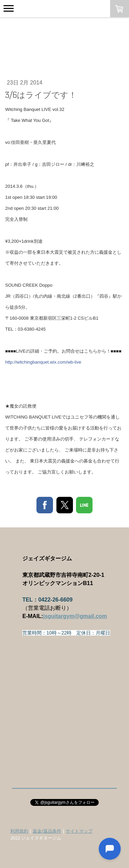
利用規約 (19, 831)
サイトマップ (79, 831)
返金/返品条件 (47, 831)
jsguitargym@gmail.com (75, 616)
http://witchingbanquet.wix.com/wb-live (43, 362)
